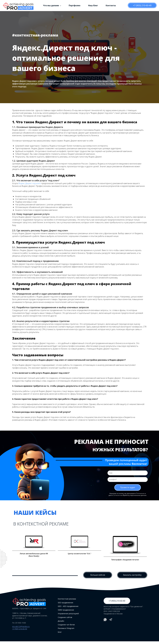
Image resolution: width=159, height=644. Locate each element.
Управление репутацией (68, 616)
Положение (140, 494)
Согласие (116, 496)
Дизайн (61, 623)
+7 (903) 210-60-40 (142, 5)
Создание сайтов (65, 620)
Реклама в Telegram (66, 631)
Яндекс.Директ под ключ (30, 183)
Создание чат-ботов (66, 627)
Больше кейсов (98, 578)
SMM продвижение (66, 613)
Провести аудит (128, 488)
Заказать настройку (132, 578)
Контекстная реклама (67, 601)
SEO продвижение (65, 605)
